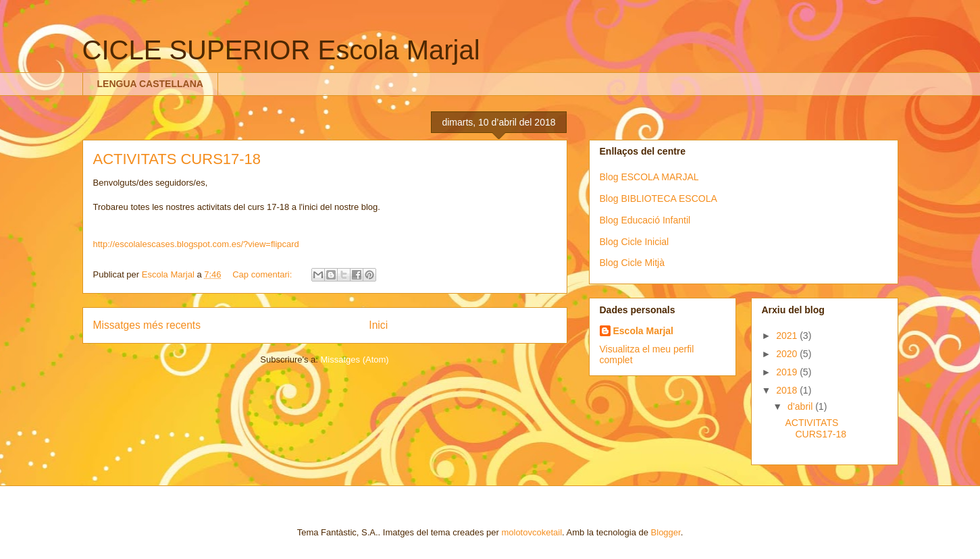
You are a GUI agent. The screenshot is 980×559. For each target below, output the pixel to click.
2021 (788, 336)
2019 (788, 372)
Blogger (666, 532)
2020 (788, 354)
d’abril (801, 406)
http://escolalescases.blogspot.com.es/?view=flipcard (196, 244)
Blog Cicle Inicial (635, 242)
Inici (378, 325)
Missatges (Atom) (355, 360)
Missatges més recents (147, 325)
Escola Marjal (644, 331)
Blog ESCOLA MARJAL (649, 177)
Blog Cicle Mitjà (632, 263)
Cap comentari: (263, 274)
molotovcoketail (532, 532)
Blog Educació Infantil (645, 220)
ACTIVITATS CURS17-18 (177, 159)
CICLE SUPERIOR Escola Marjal (281, 50)
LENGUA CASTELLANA (150, 84)
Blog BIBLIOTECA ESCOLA (659, 198)
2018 (788, 390)
